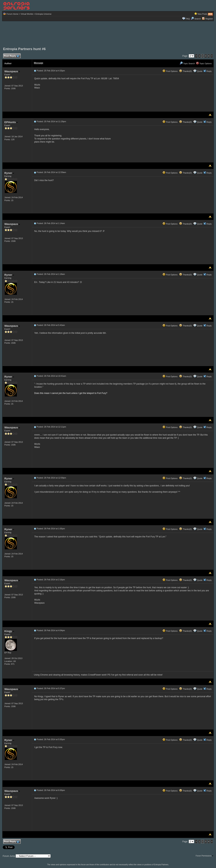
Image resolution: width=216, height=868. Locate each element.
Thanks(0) (185, 71)
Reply (209, 71)
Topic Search (187, 63)
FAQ (188, 19)
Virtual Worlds (27, 14)
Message (39, 63)
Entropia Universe (43, 14)
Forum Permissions (204, 856)
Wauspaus (12, 71)
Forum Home (12, 14)
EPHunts (11, 122)
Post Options (170, 71)
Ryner (9, 173)
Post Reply (11, 56)
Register (209, 19)
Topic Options (204, 63)
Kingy (9, 631)
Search (196, 19)
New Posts (203, 14)
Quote (200, 71)
